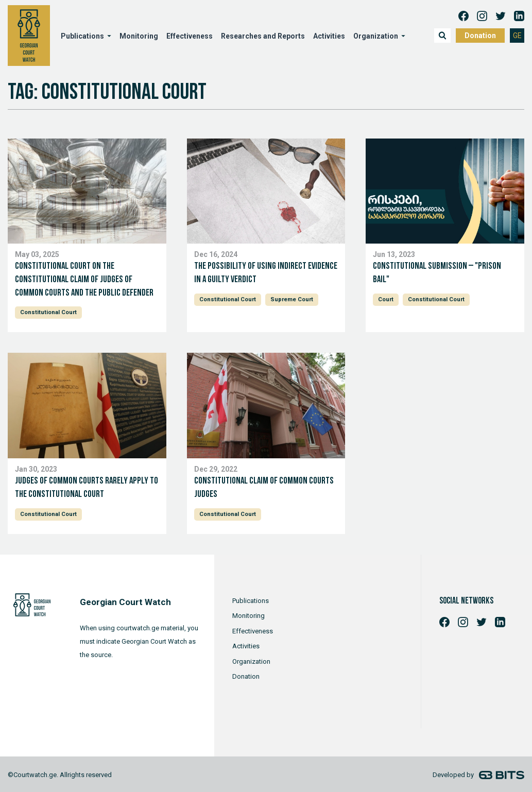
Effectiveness (190, 36)
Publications (82, 36)
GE (517, 36)
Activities (329, 36)
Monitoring (139, 36)
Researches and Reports (263, 36)
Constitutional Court (48, 312)
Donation (480, 36)
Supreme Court (292, 299)
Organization (376, 36)
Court (386, 299)
